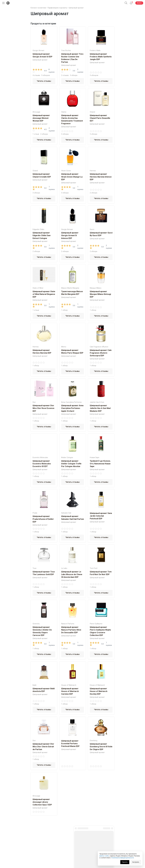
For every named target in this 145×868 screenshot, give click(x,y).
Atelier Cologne (67, 458)
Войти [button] (139, 3)
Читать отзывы (44, 81)
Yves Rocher (66, 51)
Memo (64, 347)
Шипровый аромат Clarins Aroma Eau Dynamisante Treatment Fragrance (72, 120)
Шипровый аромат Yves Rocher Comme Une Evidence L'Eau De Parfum (72, 58)
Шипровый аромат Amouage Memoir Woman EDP (41, 118)
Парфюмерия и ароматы (57, 8)
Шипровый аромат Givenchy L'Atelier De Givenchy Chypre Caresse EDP (42, 631)
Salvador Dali (66, 513)
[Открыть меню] (3, 3)
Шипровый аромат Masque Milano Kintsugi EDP (100, 294)
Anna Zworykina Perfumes (71, 402)
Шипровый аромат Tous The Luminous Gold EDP (44, 573)
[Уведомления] (131, 3)
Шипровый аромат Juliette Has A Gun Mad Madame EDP (100, 408)
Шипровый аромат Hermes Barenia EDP (42, 352)
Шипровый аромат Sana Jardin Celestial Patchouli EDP (101, 516)
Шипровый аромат (76, 8)
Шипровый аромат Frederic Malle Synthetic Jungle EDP (101, 57)
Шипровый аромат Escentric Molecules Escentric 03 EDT (42, 464)
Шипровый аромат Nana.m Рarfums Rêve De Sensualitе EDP (71, 630)
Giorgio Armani (38, 51)
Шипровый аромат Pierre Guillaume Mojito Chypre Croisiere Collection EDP (100, 631)
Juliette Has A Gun (97, 402)
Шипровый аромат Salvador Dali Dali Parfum (73, 518)
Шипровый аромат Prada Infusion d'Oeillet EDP (43, 519)
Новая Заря (94, 458)
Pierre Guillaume (96, 624)
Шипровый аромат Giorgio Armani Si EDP (42, 55)
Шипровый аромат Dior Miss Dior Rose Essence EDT (43, 408)
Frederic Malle (95, 51)
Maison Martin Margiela (70, 288)
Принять (125, 862)
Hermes (93, 171)
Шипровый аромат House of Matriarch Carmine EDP (70, 691)
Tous (35, 568)
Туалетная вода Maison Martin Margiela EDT (72, 293)
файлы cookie (104, 856)
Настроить (136, 862)
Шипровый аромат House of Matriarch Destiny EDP (99, 691)
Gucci (92, 229)
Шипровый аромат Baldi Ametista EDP (44, 690)
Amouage (36, 112)
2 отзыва (65, 75)
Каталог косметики (38, 8)
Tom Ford (94, 568)
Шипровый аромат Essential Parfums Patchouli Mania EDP (70, 744)
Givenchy (36, 624)
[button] (126, 3)
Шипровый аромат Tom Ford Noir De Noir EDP (101, 573)
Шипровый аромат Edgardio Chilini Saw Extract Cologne (42, 235)
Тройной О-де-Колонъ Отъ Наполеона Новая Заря (100, 464)
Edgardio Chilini (38, 229)
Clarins (64, 112)
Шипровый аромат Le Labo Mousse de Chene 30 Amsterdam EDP (72, 574)
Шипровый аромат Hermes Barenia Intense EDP (101, 177)
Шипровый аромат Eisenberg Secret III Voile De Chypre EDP (101, 747)
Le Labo (64, 568)
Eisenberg (94, 741)
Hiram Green (66, 171)
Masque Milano (96, 288)
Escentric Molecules (40, 458)
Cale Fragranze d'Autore (99, 347)
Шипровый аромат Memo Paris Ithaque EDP (72, 352)
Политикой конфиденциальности (123, 858)
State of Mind (38, 288)
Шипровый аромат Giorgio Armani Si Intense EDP (70, 235)
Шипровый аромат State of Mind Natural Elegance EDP (44, 294)
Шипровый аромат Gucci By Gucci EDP (101, 234)
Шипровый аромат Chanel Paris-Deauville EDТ (100, 118)
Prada (35, 513)
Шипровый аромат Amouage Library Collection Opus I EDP (42, 802)
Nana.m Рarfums (68, 624)
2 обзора (44, 134)
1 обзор (64, 310)
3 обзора (74, 75)
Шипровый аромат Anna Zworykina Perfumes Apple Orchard (72, 408)
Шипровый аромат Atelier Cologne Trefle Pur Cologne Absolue (71, 464)
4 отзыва (36, 75)
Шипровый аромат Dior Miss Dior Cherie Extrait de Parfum (43, 747)
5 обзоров (94, 75)
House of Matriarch (69, 685)
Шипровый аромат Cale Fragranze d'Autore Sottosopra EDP (101, 353)
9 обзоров (46, 75)
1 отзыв (36, 134)
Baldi (34, 685)
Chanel (92, 112)
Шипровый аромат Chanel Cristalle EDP (42, 175)
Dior (34, 402)
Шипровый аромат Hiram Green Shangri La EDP (72, 177)
